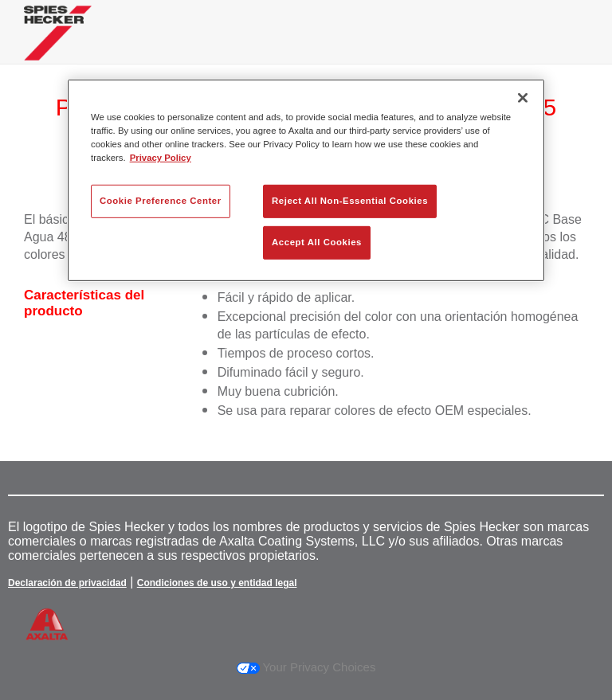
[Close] (523, 98)
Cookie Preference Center (161, 201)
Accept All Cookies (317, 242)
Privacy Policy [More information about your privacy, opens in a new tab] (161, 158)
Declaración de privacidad (67, 583)
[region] (306, 180)
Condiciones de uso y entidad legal (217, 583)
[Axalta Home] (58, 45)
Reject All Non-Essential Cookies (350, 201)
